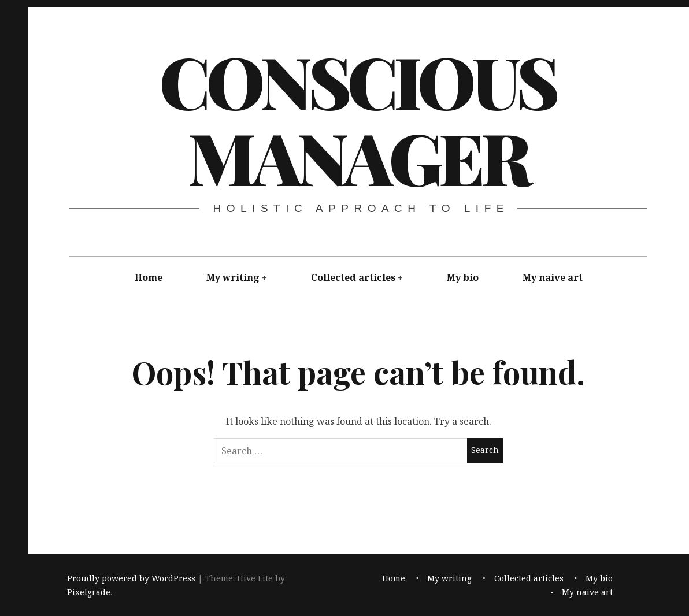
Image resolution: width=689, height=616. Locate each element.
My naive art (553, 277)
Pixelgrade (89, 592)
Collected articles (353, 277)
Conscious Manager (358, 118)
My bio (463, 277)
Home (149, 277)
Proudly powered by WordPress (131, 578)
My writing (233, 277)
